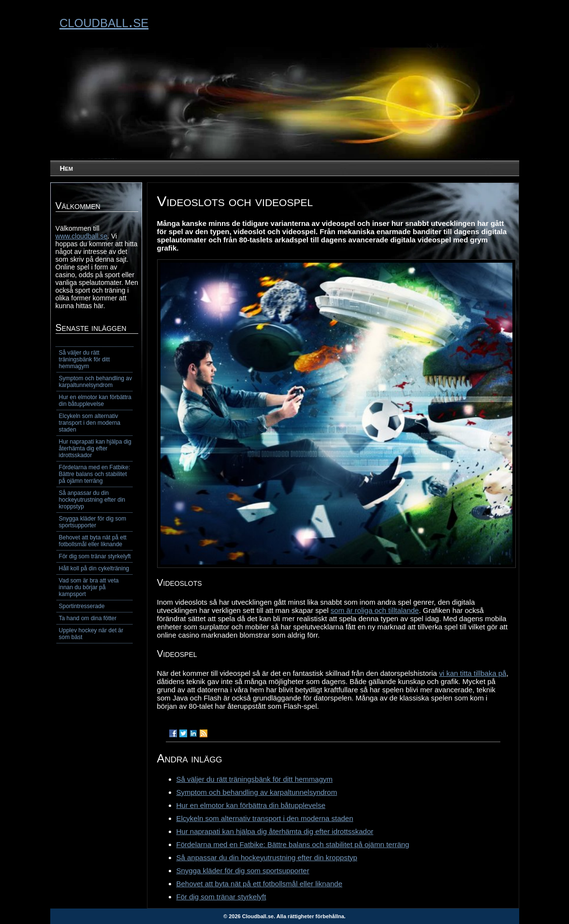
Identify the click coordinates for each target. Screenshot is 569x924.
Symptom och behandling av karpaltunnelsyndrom (257, 792)
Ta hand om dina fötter (88, 618)
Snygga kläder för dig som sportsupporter (243, 871)
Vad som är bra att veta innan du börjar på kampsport (89, 587)
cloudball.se (104, 21)
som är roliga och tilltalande (375, 610)
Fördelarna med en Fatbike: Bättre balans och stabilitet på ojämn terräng (293, 844)
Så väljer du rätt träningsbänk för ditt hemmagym (255, 779)
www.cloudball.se (81, 236)
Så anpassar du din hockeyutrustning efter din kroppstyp (267, 857)
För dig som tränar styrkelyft (221, 897)
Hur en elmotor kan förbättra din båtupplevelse (251, 805)
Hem (66, 168)
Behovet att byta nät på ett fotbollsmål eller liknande (260, 884)
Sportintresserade (82, 606)
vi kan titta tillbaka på (473, 673)
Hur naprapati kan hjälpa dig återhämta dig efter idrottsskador (275, 831)
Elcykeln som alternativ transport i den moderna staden (265, 818)
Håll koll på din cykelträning (94, 568)
